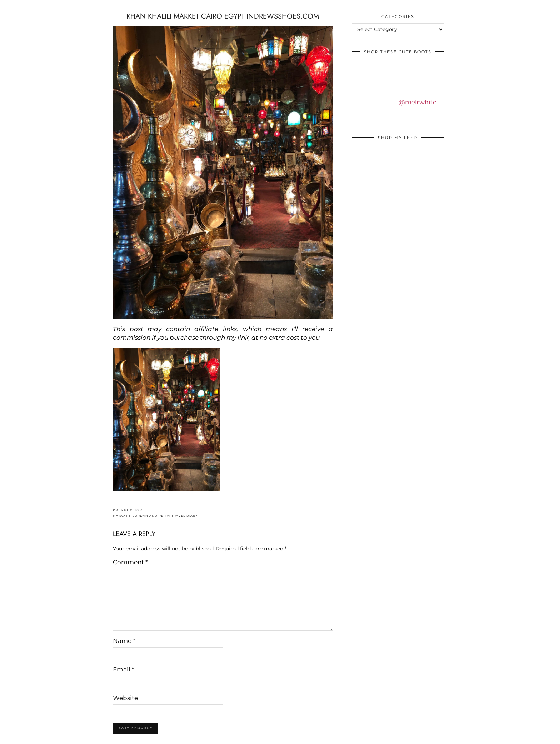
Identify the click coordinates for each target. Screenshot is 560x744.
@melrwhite (417, 102)
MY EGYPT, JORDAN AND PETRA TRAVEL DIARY (155, 513)
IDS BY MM (12, 7)
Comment (130, 562)
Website (125, 698)
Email (124, 669)
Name (124, 641)
